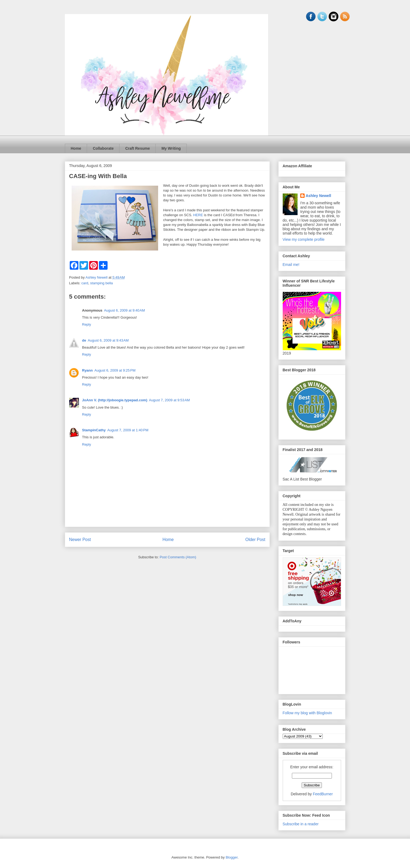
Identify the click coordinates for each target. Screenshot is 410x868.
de (84, 340)
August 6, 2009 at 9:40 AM (124, 310)
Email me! (291, 265)
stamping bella (102, 283)
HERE (198, 215)
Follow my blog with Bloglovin (307, 713)
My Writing (171, 148)
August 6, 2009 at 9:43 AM (108, 340)
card (85, 283)
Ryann (88, 370)
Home (76, 148)
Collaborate (103, 148)
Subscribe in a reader (301, 824)
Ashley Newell (318, 196)
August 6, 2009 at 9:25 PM (115, 370)
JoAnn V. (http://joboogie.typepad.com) (115, 400)
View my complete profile (304, 239)
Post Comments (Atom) (178, 557)
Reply (87, 324)
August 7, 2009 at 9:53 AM (169, 400)
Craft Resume (137, 148)
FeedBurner (323, 794)
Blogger (232, 857)
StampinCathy (94, 430)
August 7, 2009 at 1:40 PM (128, 430)
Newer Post (80, 540)
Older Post (255, 540)
